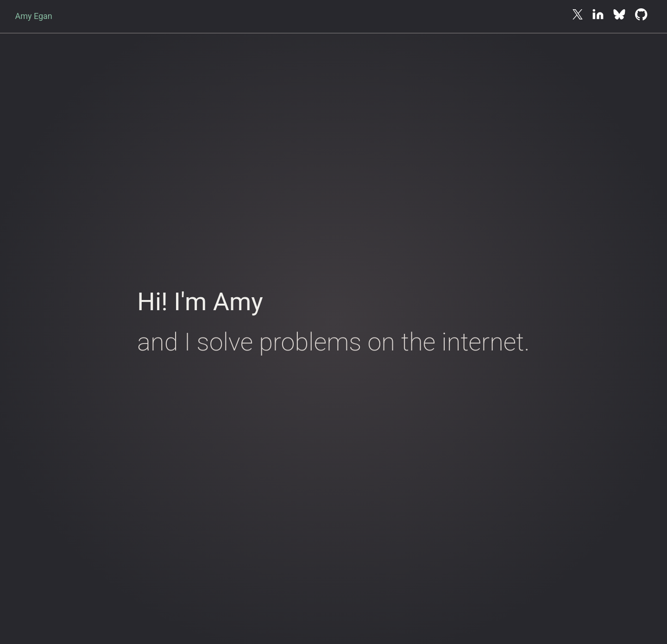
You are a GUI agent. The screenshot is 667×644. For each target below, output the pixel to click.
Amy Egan (33, 16)
